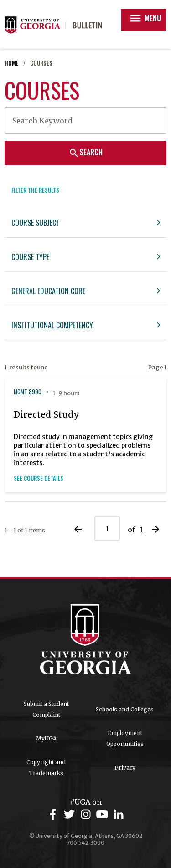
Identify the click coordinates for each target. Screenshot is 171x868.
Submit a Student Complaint (46, 709)
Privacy (125, 768)
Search (85, 152)
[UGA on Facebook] (54, 814)
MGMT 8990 (28, 392)
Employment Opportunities (125, 738)
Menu (145, 18)
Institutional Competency (52, 325)
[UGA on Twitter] (71, 814)
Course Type (30, 257)
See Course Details (39, 478)
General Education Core (48, 291)
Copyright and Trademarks (46, 768)
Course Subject (36, 223)
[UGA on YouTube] (104, 814)
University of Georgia (86, 639)
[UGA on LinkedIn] (119, 814)
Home (12, 63)
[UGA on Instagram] (87, 814)
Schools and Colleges (125, 709)
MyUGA (46, 738)
